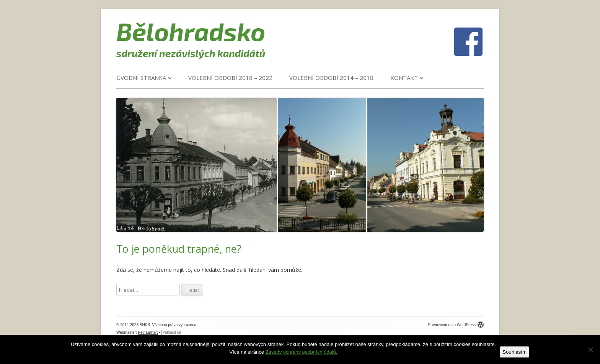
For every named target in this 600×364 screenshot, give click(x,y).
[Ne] (590, 349)
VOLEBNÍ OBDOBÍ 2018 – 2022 (230, 78)
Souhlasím (514, 352)
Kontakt (404, 78)
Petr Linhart (148, 332)
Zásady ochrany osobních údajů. (302, 352)
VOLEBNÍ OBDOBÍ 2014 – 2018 (331, 78)
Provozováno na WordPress (456, 325)
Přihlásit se (172, 332)
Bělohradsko (191, 31)
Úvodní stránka (141, 78)
